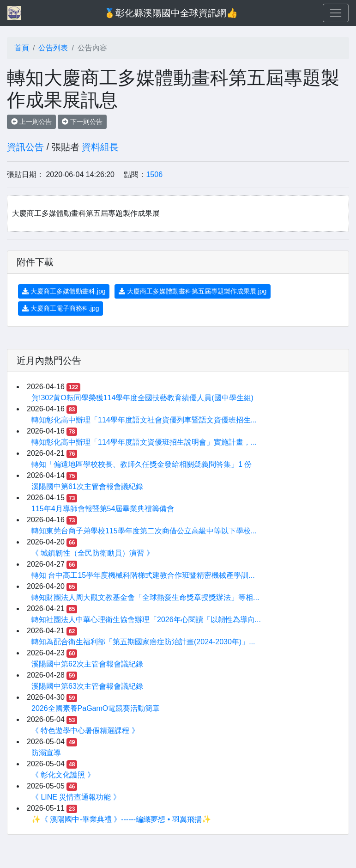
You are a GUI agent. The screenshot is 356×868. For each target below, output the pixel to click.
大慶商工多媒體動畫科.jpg (64, 291)
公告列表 (53, 48)
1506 (154, 174)
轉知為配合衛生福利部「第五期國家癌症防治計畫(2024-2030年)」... (143, 642)
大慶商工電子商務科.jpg (60, 308)
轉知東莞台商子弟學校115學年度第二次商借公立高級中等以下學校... (144, 531)
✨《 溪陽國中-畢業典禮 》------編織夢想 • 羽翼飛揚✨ (121, 819)
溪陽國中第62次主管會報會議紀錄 (87, 664)
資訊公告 (25, 147)
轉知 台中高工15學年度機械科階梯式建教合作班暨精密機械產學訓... (143, 575)
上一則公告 (31, 122)
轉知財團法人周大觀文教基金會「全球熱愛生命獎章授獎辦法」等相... (145, 597)
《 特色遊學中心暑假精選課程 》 (85, 730)
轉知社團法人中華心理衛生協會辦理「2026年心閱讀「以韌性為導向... (146, 620)
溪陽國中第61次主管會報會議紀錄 (87, 486)
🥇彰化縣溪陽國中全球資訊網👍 (171, 13)
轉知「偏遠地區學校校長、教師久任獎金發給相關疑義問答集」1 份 (142, 464)
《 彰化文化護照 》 (63, 775)
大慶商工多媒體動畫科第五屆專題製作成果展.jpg (193, 291)
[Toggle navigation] (336, 13)
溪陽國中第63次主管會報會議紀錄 (87, 686)
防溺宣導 (46, 753)
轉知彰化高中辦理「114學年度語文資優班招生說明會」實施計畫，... (144, 442)
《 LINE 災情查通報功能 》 (76, 797)
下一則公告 (82, 122)
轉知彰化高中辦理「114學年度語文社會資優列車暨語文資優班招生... (144, 420)
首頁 (22, 48)
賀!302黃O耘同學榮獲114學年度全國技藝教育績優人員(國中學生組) (142, 398)
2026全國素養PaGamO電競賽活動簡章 (96, 708)
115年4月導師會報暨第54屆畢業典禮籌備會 (103, 509)
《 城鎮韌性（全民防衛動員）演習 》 (93, 553)
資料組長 (100, 147)
